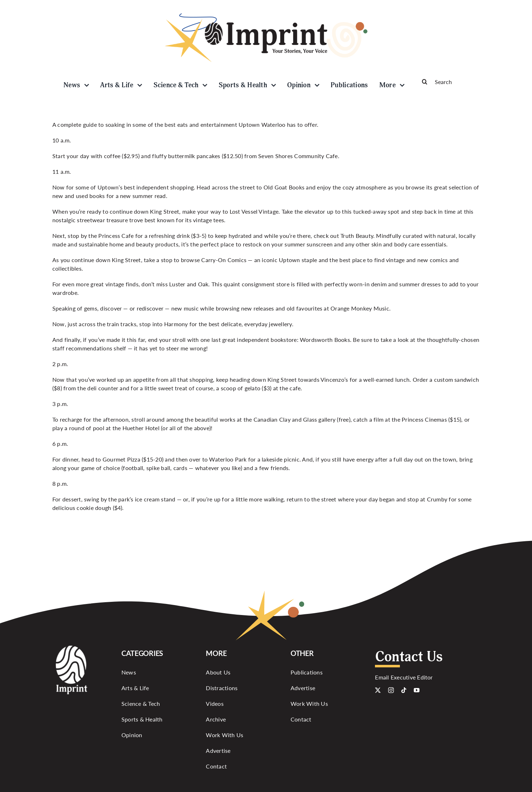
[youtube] (417, 690)
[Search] (448, 82)
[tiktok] (404, 690)
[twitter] (378, 690)
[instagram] (391, 690)
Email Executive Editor (404, 677)
